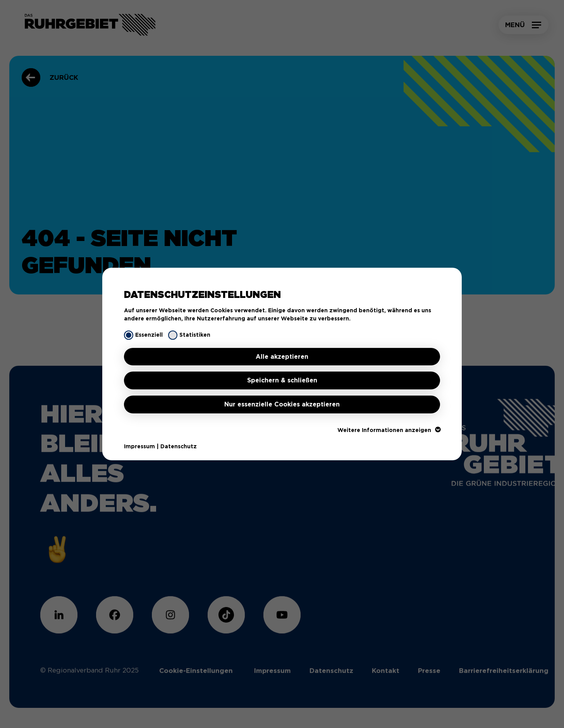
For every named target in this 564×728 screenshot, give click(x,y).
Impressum (139, 446)
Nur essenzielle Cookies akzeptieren (282, 404)
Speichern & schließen (282, 380)
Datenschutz (179, 446)
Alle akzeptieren (282, 357)
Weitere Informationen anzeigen (389, 430)
